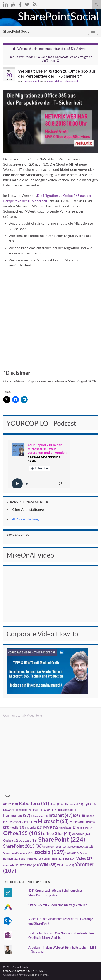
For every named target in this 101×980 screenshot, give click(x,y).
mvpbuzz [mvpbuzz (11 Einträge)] (68, 828)
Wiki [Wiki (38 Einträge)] (48, 865)
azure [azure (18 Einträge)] (11, 804)
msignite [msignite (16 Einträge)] (34, 827)
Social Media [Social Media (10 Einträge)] (53, 859)
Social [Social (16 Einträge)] (72, 853)
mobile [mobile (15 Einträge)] (17, 828)
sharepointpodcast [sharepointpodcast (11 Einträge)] (80, 847)
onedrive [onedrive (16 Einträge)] (81, 834)
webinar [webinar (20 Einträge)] (29, 865)
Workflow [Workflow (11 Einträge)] (65, 865)
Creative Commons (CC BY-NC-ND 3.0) (26, 971)
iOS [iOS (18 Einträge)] (79, 816)
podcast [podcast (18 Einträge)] (28, 840)
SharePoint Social (17, 31)
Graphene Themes (38, 975)
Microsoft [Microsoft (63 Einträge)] (53, 821)
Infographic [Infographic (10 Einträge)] (39, 816)
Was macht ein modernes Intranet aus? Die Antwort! (53, 49)
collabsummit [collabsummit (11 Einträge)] (73, 804)
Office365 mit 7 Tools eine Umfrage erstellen (58, 905)
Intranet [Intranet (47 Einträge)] (60, 815)
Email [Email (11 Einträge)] (37, 810)
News (50, 81)
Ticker (58, 81)
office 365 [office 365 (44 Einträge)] (57, 833)
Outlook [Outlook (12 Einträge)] (11, 841)
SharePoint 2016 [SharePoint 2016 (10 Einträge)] (55, 847)
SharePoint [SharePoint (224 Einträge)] (62, 839)
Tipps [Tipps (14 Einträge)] (69, 859)
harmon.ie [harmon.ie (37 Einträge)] (17, 815)
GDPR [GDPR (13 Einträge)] (51, 810)
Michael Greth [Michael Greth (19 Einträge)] (23, 822)
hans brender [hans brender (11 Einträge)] (68, 810)
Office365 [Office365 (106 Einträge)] (23, 833)
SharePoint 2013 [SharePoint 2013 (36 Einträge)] (23, 846)
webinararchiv (71, 81)
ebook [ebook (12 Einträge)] (25, 810)
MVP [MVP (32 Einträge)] (51, 827)
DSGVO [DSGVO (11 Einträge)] (10, 810)
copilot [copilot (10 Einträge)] (90, 804)
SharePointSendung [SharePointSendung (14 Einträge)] (18, 853)
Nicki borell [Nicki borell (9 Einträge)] (85, 828)
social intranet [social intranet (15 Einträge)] (31, 859)
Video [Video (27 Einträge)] (85, 858)
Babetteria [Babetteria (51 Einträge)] (34, 803)
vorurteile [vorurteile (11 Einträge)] (11, 865)
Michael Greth (32, 81)
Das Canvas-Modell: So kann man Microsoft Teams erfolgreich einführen (50, 59)
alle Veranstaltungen (27, 519)
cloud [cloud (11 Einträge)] (56, 804)
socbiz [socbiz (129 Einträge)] (50, 852)
